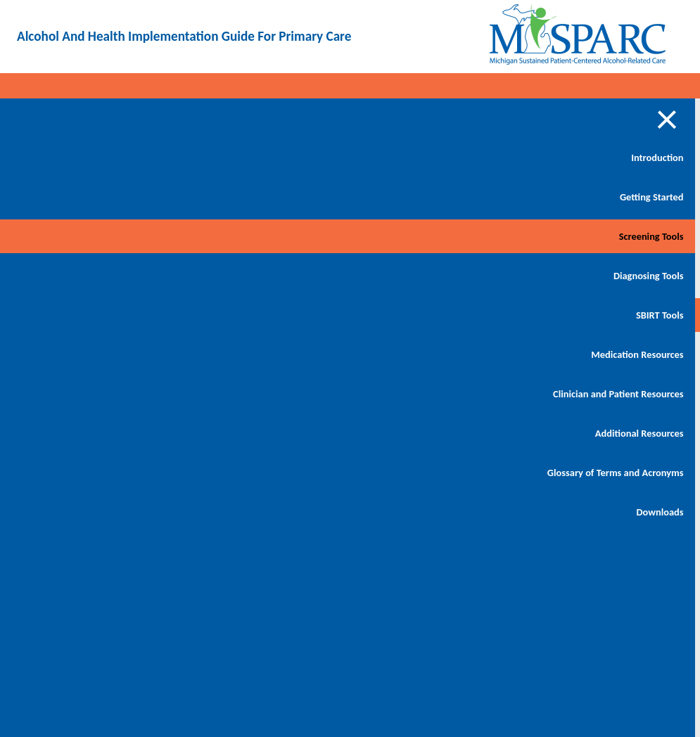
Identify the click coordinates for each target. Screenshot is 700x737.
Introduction (103, 158)
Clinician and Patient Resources (87, 402)
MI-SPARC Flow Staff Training (219, 430)
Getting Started (97, 197)
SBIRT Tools (106, 315)
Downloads (106, 546)
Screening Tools (97, 236)
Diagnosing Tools (94, 276)
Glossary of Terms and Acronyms (83, 498)
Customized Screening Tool (216, 318)
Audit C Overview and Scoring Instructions (216, 374)
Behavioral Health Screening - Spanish (221, 262)
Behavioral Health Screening (224, 205)
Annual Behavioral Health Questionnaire (208, 487)
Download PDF (615, 134)
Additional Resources (85, 450)
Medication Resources (83, 354)
